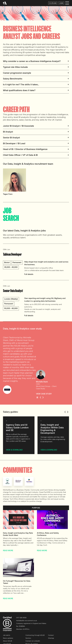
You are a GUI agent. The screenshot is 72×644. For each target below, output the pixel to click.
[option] (19, 183)
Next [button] (43, 397)
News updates (8, 638)
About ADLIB (7, 641)
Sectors (28, 638)
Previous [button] (40, 397)
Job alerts (7, 635)
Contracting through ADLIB (35, 635)
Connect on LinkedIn (33, 641)
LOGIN (61, 3)
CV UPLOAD (53, 3)
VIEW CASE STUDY (44, 394)
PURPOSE (36, 508)
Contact (51, 635)
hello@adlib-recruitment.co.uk (27, 621)
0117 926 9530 (21, 618)
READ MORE (8, 551)
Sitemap (51, 638)
